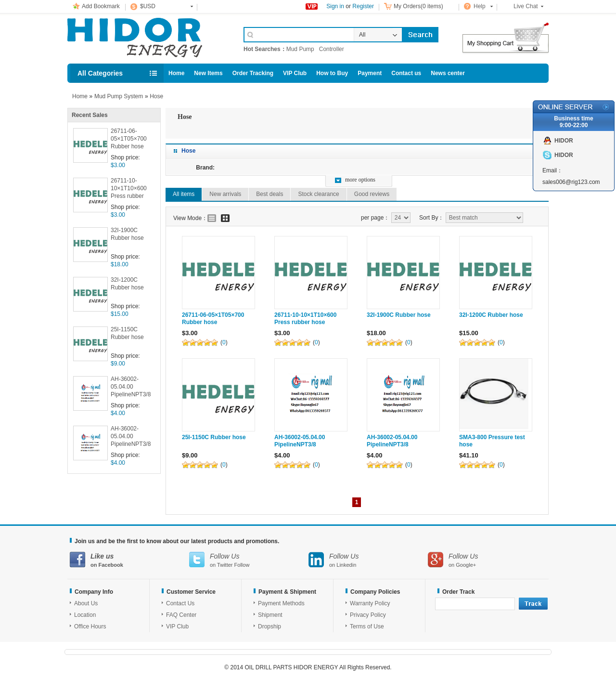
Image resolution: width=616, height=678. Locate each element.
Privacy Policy (368, 615)
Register (363, 6)
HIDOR (564, 141)
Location (85, 615)
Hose (156, 96)
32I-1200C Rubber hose (127, 284)
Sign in (335, 6)
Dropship (269, 626)
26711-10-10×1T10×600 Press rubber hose (129, 189)
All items (184, 194)
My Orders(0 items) (418, 6)
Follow (242, 565)
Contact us (406, 73)
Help (480, 6)
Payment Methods (281, 603)
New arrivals (225, 194)
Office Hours (90, 626)
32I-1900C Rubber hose (127, 234)
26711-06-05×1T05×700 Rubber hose (129, 139)
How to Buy (332, 73)
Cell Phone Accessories (145, 38)
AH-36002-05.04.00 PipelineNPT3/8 (131, 387)
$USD (148, 6)
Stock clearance (318, 194)
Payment (370, 73)
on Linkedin (368, 560)
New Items (208, 73)
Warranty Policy (370, 603)
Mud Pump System (119, 96)
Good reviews (372, 194)
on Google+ (488, 560)
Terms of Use (367, 626)
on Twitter (249, 560)
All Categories (100, 73)
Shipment (270, 615)
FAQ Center (181, 615)
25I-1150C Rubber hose (127, 333)
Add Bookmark (101, 6)
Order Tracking (253, 73)
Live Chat (526, 6)
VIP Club (295, 73)
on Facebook (129, 560)
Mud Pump (300, 49)
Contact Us (180, 603)
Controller (332, 49)
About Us (86, 603)
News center (448, 73)
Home (176, 73)
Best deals (269, 194)
